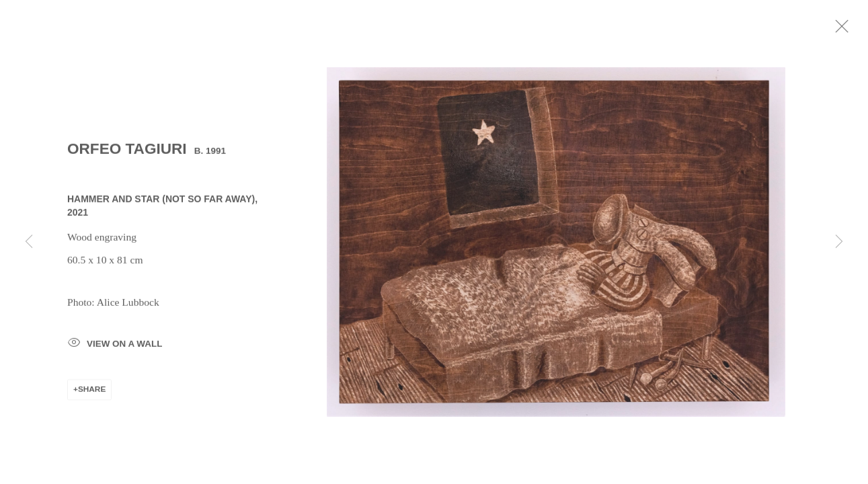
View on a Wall (115, 349)
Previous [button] (29, 242)
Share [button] (92, 393)
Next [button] (839, 242)
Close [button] (851, 30)
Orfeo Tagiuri (127, 153)
